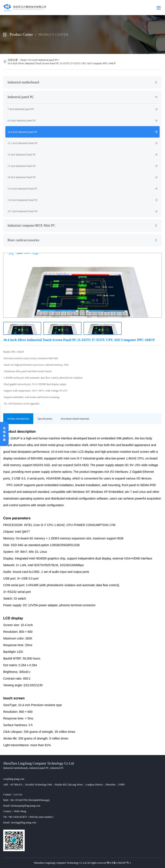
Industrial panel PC (21, 97)
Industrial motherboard (23, 82)
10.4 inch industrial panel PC (43, 60)
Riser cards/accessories (23, 240)
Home (24, 60)
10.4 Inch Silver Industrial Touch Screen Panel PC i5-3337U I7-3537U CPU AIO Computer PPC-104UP (62, 63)
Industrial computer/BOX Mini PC (31, 225)
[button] (157, 285)
